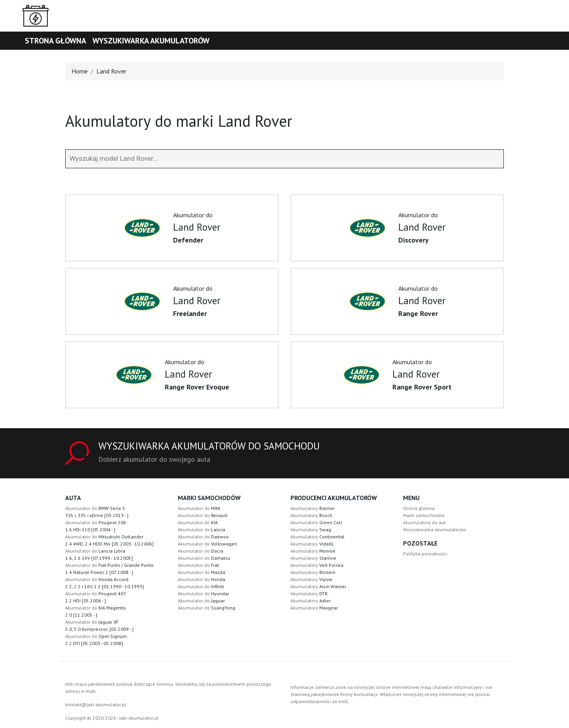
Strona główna (56, 41)
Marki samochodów (424, 515)
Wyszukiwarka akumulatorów (151, 41)
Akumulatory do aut (424, 522)
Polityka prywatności (425, 554)
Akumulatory (313, 508)
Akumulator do (199, 508)
